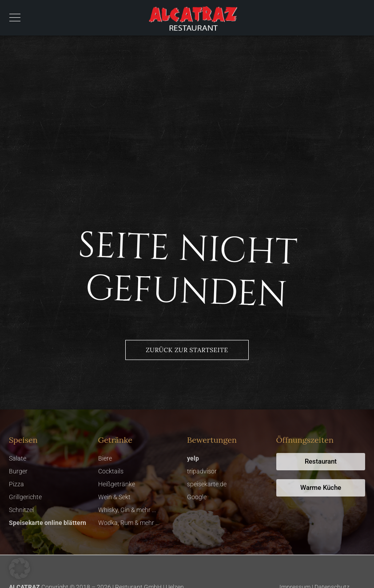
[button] (20, 568)
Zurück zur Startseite (187, 350)
